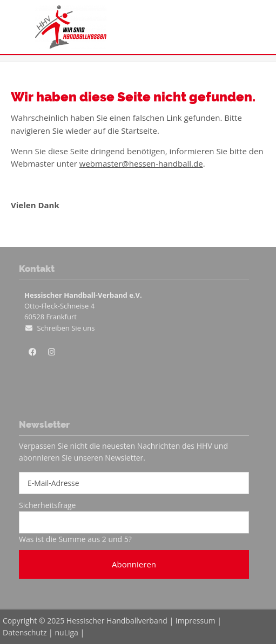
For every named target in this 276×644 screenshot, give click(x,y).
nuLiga (66, 632)
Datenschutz (25, 632)
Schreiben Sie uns (66, 328)
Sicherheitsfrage (47, 505)
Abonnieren (134, 564)
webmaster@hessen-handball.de (141, 163)
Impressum (196, 621)
